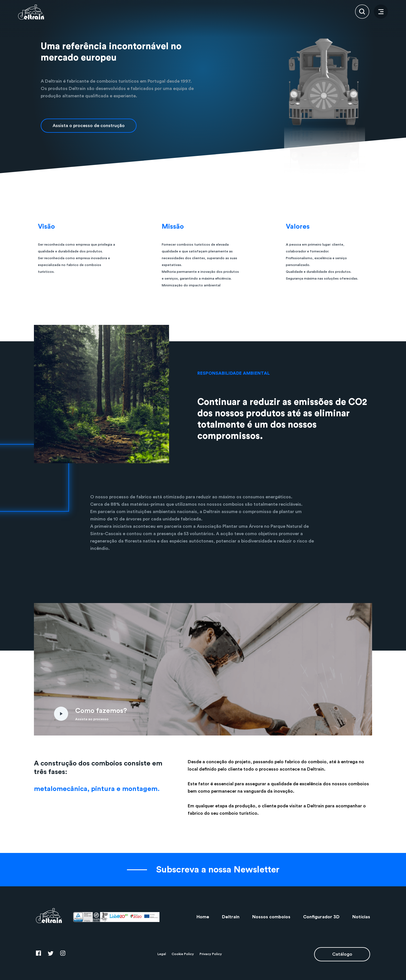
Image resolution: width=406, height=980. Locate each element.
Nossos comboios (271, 917)
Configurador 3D (321, 917)
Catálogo (342, 954)
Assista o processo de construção (89, 126)
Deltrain (231, 917)
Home (203, 917)
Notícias (361, 917)
